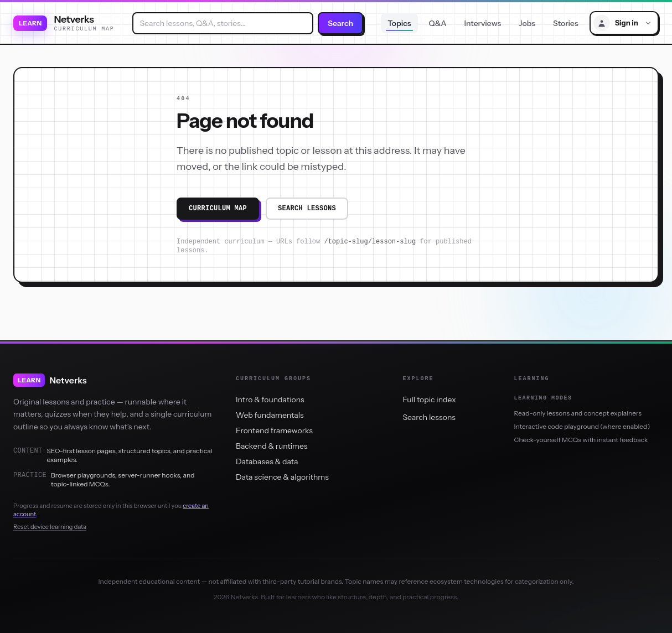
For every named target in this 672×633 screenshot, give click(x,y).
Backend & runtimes (272, 446)
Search (340, 23)
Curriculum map (218, 209)
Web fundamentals (270, 415)
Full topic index (430, 399)
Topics (399, 23)
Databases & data (267, 461)
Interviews (483, 23)
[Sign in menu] (624, 23)
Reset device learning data (50, 527)
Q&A (438, 23)
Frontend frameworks (274, 430)
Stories (566, 23)
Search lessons (307, 209)
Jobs (527, 23)
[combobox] (223, 23)
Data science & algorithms (282, 477)
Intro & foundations (270, 399)
